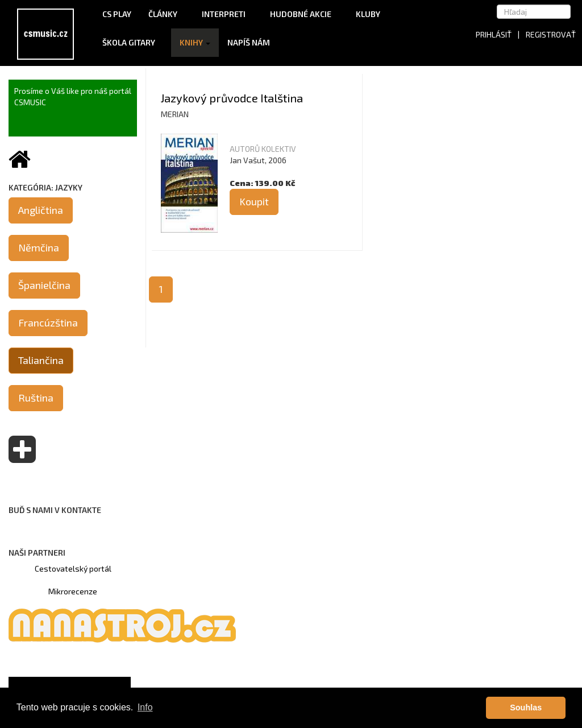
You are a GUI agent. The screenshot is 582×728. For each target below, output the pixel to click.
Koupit (254, 201)
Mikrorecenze (73, 591)
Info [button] (145, 707)
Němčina (39, 247)
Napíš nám (249, 42)
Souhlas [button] (526, 708)
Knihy (195, 42)
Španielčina (44, 285)
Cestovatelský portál (73, 568)
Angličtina (41, 210)
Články (167, 14)
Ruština (36, 398)
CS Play (117, 14)
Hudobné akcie (304, 14)
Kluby (368, 14)
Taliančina (41, 360)
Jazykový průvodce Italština (232, 98)
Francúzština (48, 322)
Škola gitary (132, 42)
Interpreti (227, 14)
